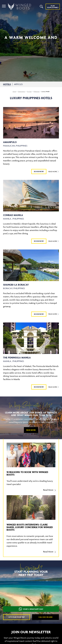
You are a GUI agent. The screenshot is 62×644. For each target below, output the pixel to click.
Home (14, 92)
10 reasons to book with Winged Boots (27, 473)
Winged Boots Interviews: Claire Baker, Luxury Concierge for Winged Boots (30, 527)
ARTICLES (18, 84)
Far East (29, 92)
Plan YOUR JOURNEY (53, 7)
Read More (54, 172)
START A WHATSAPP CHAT (31, 609)
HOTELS (7, 84)
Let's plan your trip (17, 617)
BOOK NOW (39, 172)
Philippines (37, 92)
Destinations (22, 92)
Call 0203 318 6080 (45, 617)
